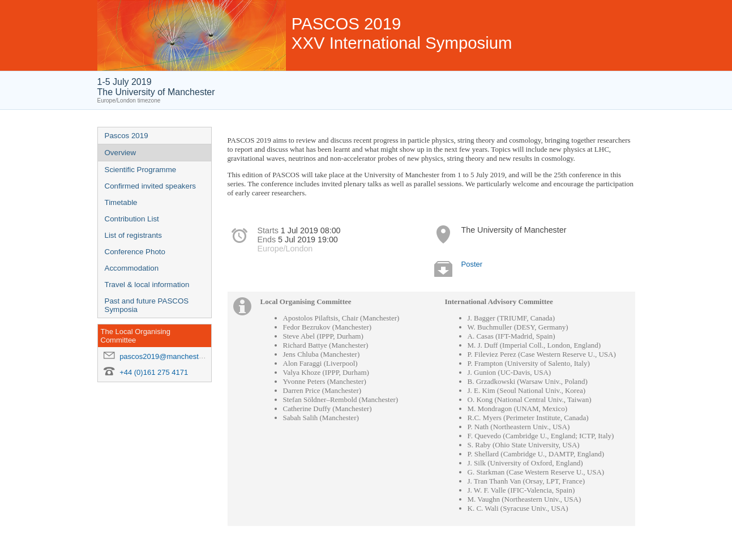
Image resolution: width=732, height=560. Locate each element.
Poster (472, 264)
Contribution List (132, 219)
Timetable (121, 202)
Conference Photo (135, 252)
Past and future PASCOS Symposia (147, 305)
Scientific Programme (141, 170)
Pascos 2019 (127, 136)
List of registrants (133, 235)
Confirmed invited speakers (151, 186)
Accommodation (132, 268)
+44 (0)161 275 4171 (154, 372)
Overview (121, 153)
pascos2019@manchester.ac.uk (172, 356)
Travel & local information (147, 285)
